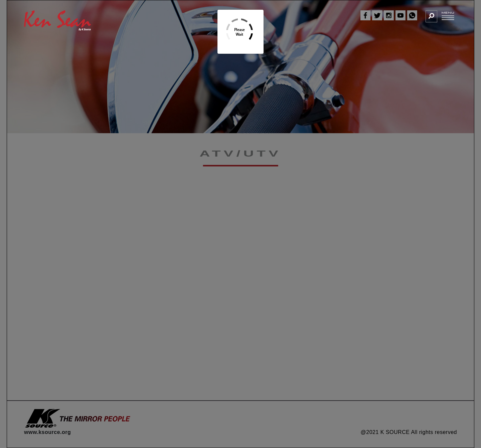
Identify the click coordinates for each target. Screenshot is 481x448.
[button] (431, 16)
